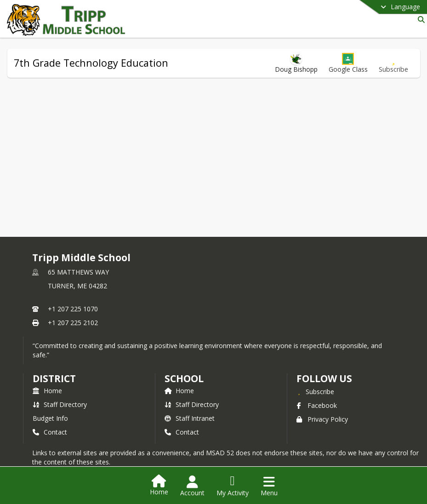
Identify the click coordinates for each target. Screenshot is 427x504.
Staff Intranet (190, 418)
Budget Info (50, 418)
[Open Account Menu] (192, 486)
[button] (348, 63)
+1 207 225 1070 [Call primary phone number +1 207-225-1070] (73, 309)
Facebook (317, 405)
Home (47, 391)
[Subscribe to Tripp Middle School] (315, 391)
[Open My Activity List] (233, 486)
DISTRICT (54, 378)
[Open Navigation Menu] (269, 486)
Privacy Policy (322, 419)
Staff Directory (60, 404)
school (184, 378)
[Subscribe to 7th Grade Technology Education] (393, 63)
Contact (50, 432)
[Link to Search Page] (419, 20)
